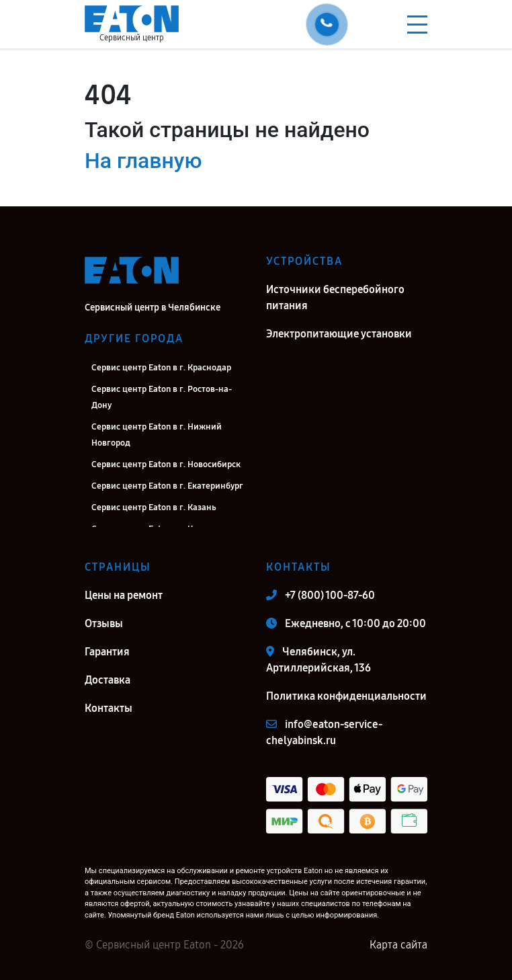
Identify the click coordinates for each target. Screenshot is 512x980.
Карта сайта (398, 945)
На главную (143, 161)
